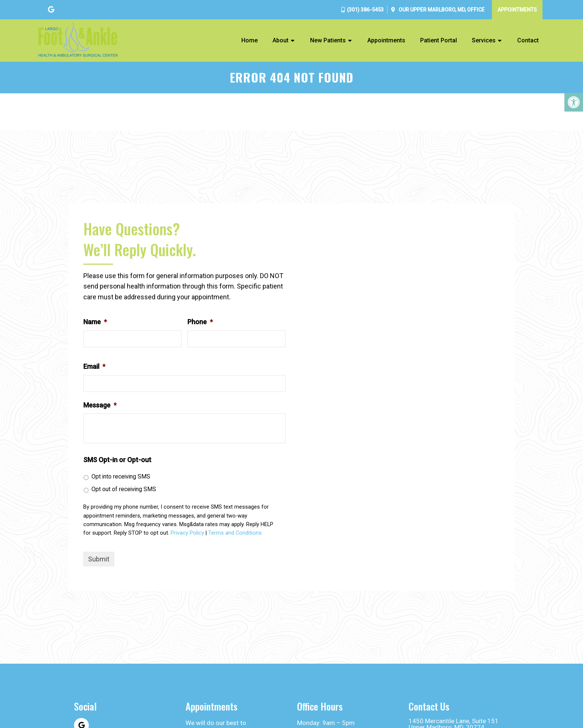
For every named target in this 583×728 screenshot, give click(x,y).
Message (100, 405)
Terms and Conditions (235, 533)
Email (94, 366)
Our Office (441, 10)
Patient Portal (439, 40)
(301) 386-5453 (365, 10)
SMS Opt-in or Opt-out (117, 460)
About (281, 40)
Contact (528, 40)
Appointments (517, 10)
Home (249, 40)
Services (484, 40)
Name (95, 322)
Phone (200, 322)
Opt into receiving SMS (121, 476)
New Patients (328, 40)
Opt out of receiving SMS (124, 489)
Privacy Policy (187, 533)
